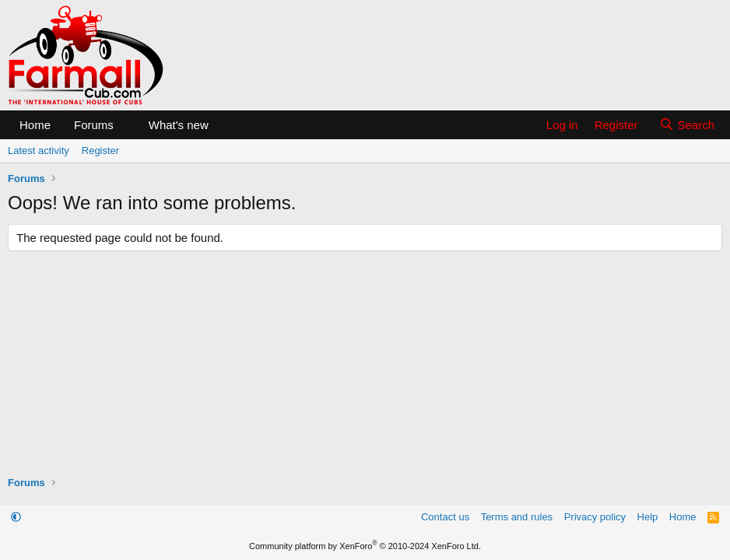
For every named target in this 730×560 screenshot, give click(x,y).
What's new (179, 125)
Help (648, 517)
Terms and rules (517, 517)
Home (35, 125)
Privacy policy (595, 517)
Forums (94, 125)
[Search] (687, 125)
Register (100, 150)
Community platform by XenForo (365, 546)
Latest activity (39, 150)
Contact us (445, 517)
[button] (126, 125)
